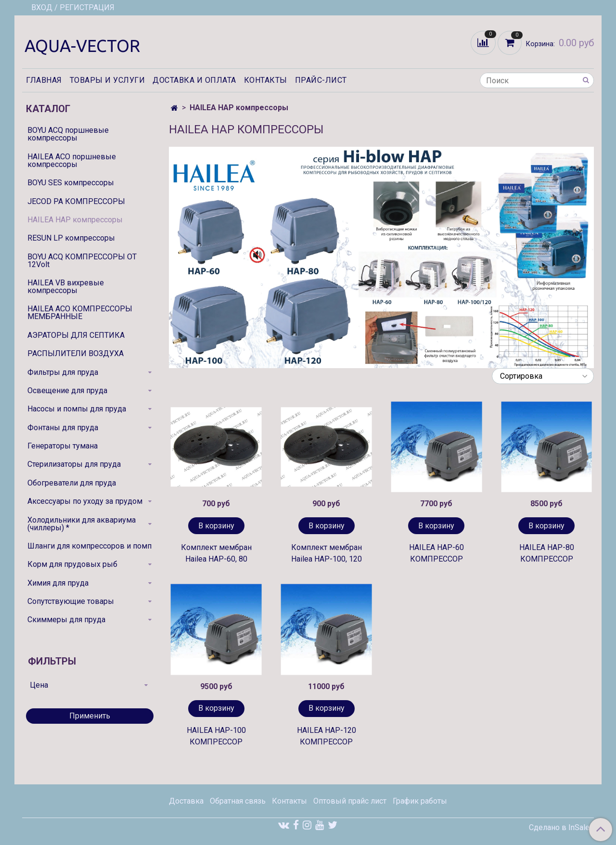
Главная (44, 80)
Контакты (266, 80)
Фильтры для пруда (63, 372)
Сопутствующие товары (71, 601)
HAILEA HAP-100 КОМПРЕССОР (216, 736)
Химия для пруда (58, 583)
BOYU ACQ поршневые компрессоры (68, 134)
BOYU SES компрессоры (71, 183)
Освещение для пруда (67, 390)
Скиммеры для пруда (66, 620)
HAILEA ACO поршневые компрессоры (72, 160)
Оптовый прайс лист (350, 801)
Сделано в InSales (561, 828)
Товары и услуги (108, 80)
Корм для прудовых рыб (72, 564)
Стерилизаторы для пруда (74, 464)
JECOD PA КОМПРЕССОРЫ (76, 201)
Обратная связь (238, 801)
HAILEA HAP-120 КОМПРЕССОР (327, 736)
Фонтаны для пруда (63, 428)
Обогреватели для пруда (72, 483)
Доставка (186, 801)
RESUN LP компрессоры (71, 238)
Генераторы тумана (63, 446)
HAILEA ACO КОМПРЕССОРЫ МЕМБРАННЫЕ (80, 313)
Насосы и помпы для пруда (77, 409)
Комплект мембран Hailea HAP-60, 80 (216, 553)
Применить (90, 716)
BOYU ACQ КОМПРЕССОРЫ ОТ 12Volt (82, 261)
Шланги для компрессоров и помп (90, 546)
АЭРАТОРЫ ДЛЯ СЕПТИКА (76, 335)
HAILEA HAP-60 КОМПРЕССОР (436, 553)
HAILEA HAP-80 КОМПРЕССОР (547, 553)
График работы (420, 801)
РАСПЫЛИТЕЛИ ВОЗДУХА (76, 353)
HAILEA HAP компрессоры (75, 220)
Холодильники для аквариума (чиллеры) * (82, 524)
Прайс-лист (321, 80)
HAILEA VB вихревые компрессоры (66, 287)
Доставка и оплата (194, 80)
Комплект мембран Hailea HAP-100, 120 (327, 553)
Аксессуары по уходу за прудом (85, 501)
